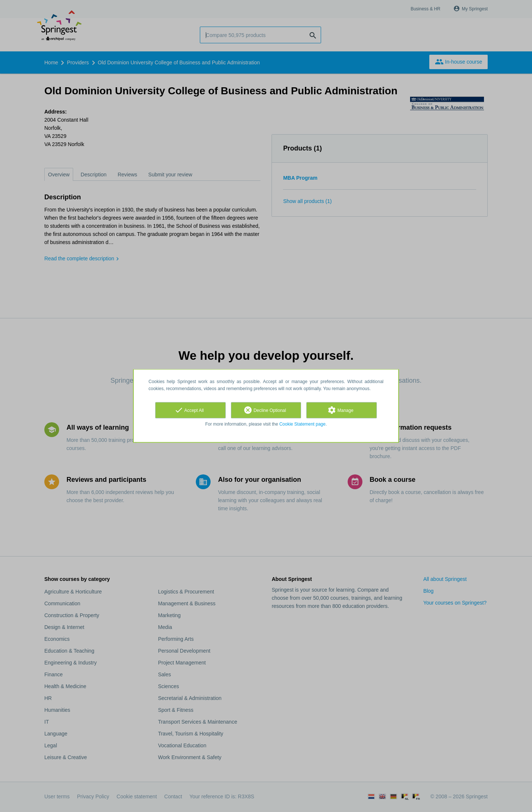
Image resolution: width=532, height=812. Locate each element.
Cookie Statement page (302, 424)
